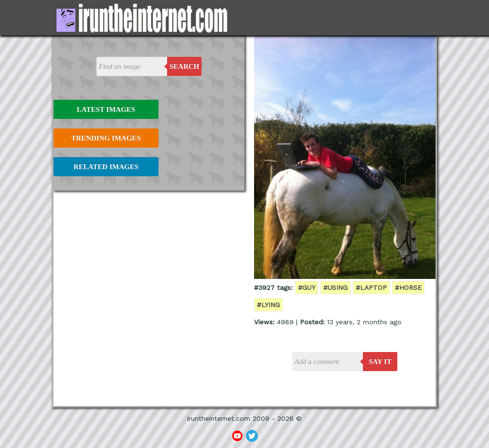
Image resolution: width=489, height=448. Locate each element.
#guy (307, 288)
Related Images (106, 167)
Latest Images (106, 109)
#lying (268, 305)
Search (185, 66)
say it (380, 362)
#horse (408, 288)
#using (335, 288)
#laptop (371, 288)
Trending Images (106, 138)
